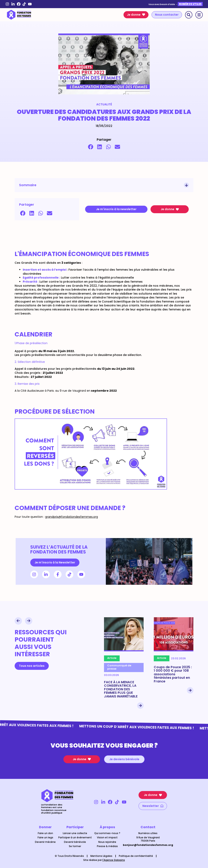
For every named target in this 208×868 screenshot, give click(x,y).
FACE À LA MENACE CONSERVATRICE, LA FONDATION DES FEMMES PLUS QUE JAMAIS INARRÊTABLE (121, 689)
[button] (91, 147)
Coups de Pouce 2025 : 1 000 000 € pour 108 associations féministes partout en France (173, 674)
